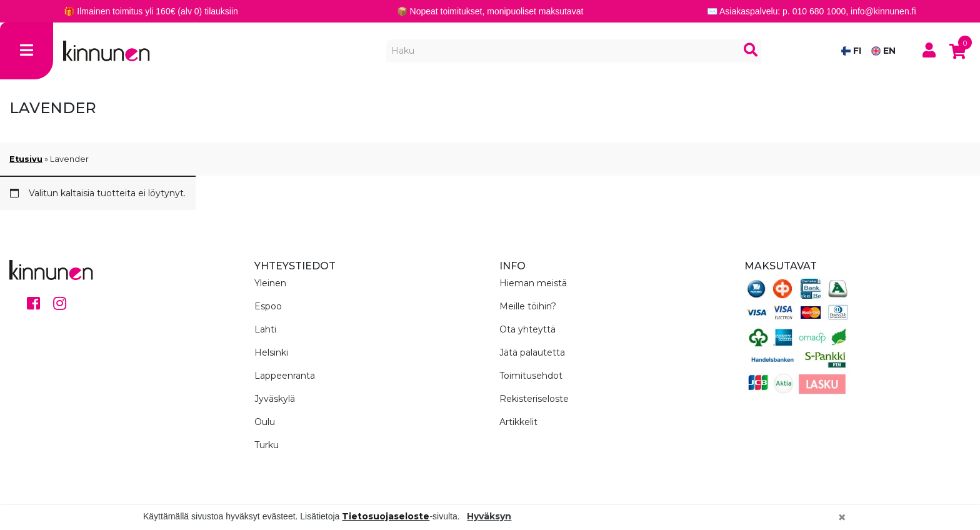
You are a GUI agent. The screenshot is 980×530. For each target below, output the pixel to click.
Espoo (268, 306)
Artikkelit (518, 422)
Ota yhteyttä (527, 329)
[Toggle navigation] (27, 51)
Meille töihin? (528, 306)
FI (851, 51)
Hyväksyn (489, 516)
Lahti (265, 329)
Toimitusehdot (531, 376)
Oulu (265, 422)
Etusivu (26, 159)
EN (883, 51)
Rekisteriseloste (534, 399)
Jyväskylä (275, 399)
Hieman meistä (533, 283)
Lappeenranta (285, 376)
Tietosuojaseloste (386, 516)
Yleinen (270, 283)
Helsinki (271, 352)
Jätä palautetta (532, 352)
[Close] (842, 517)
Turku (267, 445)
